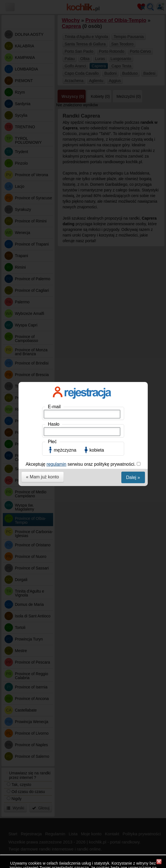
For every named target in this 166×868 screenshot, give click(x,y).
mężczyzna (65, 127)
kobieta (97, 127)
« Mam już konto (43, 154)
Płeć (52, 119)
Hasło (54, 101)
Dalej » (133, 154)
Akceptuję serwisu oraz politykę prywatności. (81, 141)
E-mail (54, 84)
